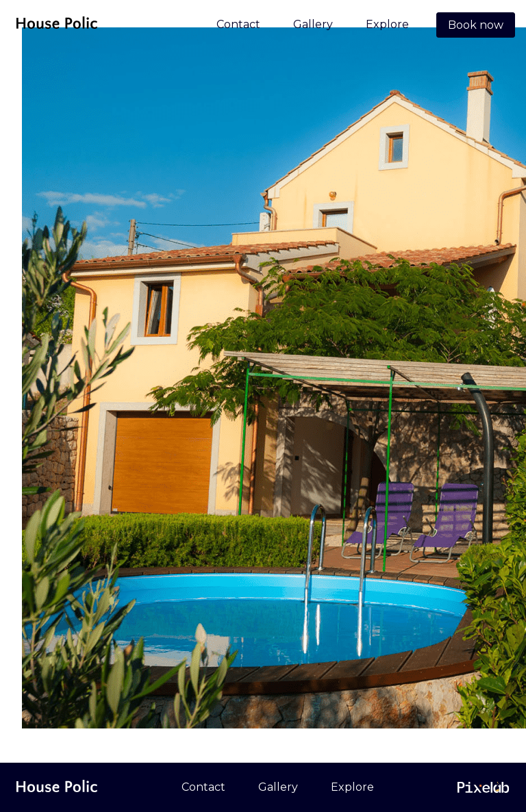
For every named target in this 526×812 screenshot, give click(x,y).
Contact (238, 24)
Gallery (313, 24)
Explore (387, 24)
